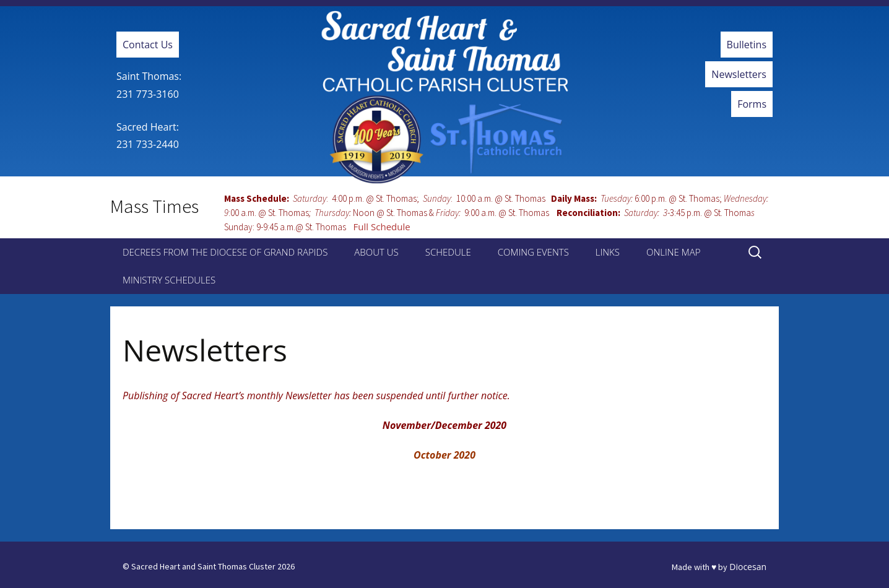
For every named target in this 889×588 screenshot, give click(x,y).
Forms (752, 104)
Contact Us (148, 45)
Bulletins (747, 45)
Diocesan (748, 567)
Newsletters (739, 74)
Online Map (673, 252)
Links (608, 252)
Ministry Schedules (169, 280)
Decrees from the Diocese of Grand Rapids (225, 252)
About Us (376, 252)
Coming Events (533, 252)
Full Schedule (382, 227)
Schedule (448, 252)
